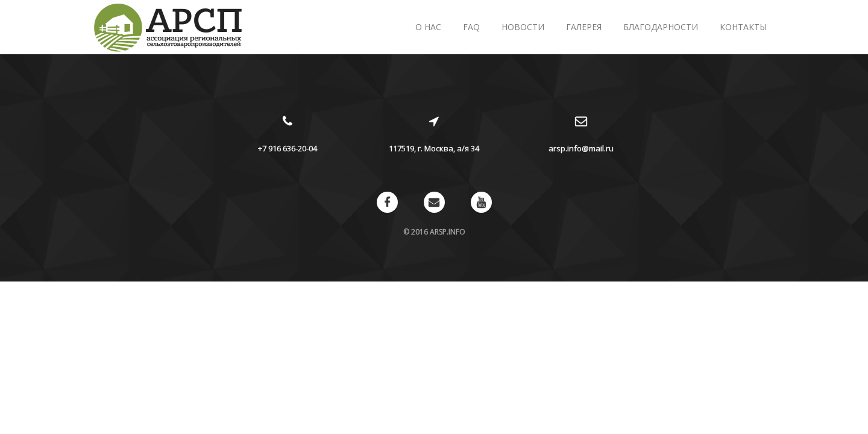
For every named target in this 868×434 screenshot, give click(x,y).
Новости (523, 27)
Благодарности (661, 27)
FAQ (471, 27)
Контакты (743, 27)
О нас (428, 27)
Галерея (584, 27)
